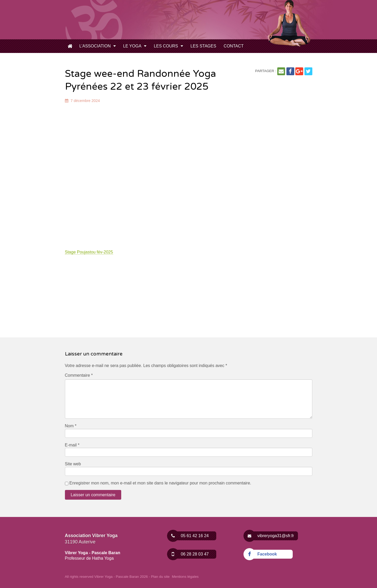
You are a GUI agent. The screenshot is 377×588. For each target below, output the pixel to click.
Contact (234, 46)
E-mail (72, 445)
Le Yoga (132, 46)
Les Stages (203, 46)
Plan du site (160, 577)
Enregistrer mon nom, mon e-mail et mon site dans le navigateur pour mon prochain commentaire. (160, 483)
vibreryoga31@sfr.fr (272, 536)
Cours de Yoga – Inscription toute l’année (70, 47)
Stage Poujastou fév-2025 (89, 252)
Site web (73, 464)
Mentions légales (185, 577)
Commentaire (79, 375)
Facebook (263, 554)
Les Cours (166, 46)
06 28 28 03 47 (191, 554)
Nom (71, 426)
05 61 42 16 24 (191, 536)
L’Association (95, 46)
